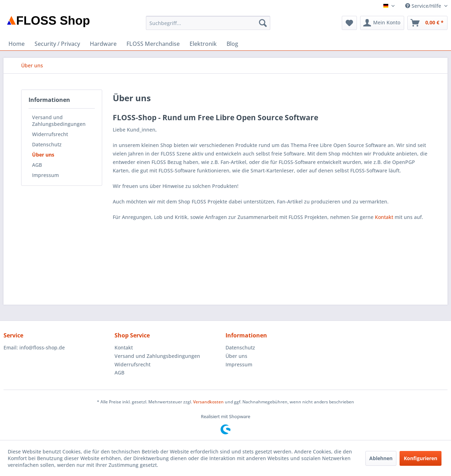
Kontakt (384, 217)
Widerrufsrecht (50, 134)
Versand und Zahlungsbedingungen (59, 121)
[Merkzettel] (349, 23)
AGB (37, 165)
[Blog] (232, 44)
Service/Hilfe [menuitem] (424, 6)
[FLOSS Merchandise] (153, 44)
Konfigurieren (421, 458)
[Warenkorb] (427, 23)
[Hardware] (103, 44)
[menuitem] (208, 23)
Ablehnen (381, 458)
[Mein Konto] (382, 23)
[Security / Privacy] (57, 44)
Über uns (43, 155)
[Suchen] (263, 23)
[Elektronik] (203, 44)
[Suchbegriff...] (208, 23)
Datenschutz (47, 144)
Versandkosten (208, 402)
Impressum (45, 175)
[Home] (17, 44)
